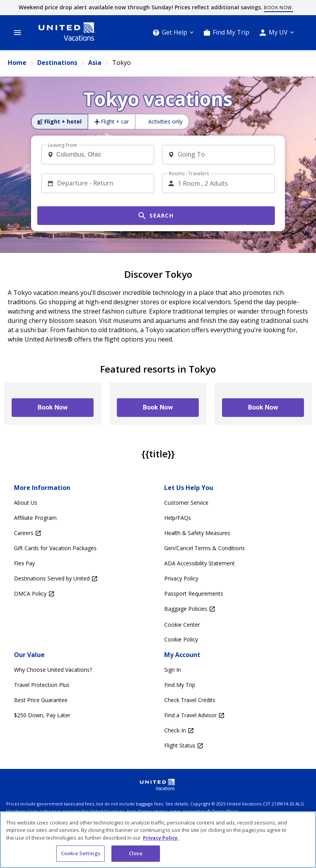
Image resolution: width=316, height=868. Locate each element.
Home (17, 63)
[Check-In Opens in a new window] (233, 731)
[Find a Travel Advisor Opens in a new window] (233, 715)
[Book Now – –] (53, 408)
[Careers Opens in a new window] (83, 533)
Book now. (279, 8)
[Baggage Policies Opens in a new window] (233, 609)
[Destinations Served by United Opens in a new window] (83, 579)
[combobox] (100, 155)
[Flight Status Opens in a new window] (233, 746)
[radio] (60, 122)
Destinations (57, 63)
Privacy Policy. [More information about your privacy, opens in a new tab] (161, 838)
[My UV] (277, 32)
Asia (95, 63)
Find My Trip (231, 32)
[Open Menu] (17, 33)
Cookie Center (182, 625)
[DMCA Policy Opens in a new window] (83, 594)
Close (136, 853)
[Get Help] (173, 32)
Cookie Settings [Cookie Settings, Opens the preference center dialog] (81, 853)
